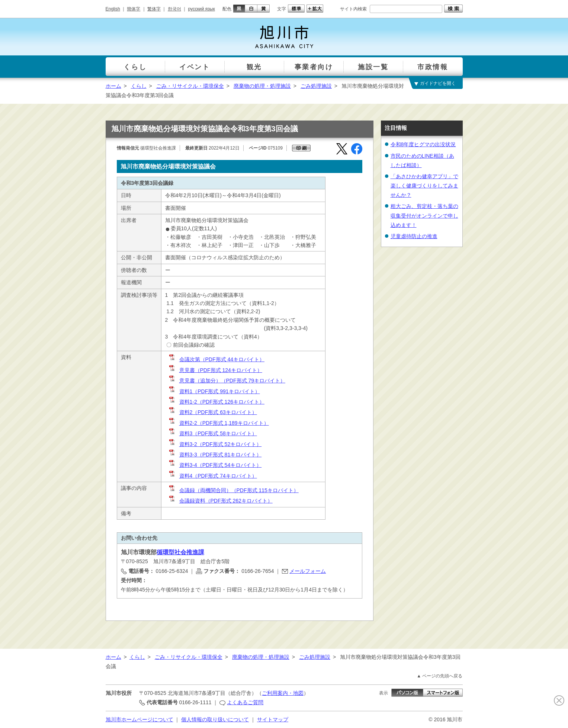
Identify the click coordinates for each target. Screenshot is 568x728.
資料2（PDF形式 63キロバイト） (213, 412)
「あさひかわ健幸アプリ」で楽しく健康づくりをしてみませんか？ (424, 186)
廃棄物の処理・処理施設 (262, 86)
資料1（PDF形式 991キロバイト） (214, 391)
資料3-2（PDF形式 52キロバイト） (215, 444)
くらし (139, 86)
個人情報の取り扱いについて (215, 719)
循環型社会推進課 (180, 552)
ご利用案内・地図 (283, 693)
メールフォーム (308, 571)
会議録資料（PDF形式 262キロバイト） (220, 501)
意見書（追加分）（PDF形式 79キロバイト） (227, 381)
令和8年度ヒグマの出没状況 (423, 144)
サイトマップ (273, 719)
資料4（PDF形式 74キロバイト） (213, 476)
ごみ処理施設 (316, 86)
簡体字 (134, 9)
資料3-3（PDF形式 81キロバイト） (215, 455)
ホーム (113, 86)
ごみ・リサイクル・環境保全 (190, 86)
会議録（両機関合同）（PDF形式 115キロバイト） (233, 490)
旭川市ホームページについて (139, 719)
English (113, 9)
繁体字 (154, 9)
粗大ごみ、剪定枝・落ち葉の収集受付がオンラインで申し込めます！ (424, 215)
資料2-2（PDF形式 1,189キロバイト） (219, 423)
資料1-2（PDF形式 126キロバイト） (216, 402)
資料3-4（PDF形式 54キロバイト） (215, 465)
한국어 (174, 9)
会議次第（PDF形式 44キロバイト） (216, 359)
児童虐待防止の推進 (414, 236)
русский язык (202, 9)
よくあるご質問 (245, 702)
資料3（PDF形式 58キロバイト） (213, 433)
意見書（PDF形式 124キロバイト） (215, 370)
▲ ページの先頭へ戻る (439, 676)
